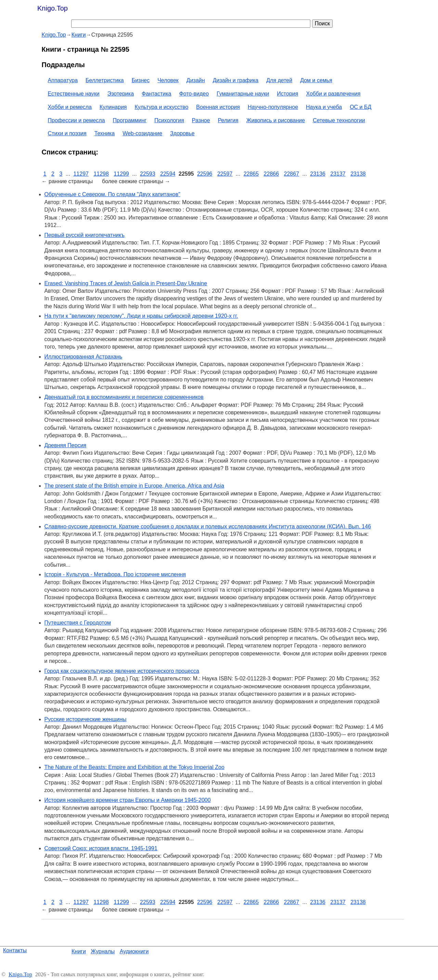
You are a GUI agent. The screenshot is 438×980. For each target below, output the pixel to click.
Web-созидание (142, 133)
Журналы (103, 951)
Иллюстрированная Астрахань (83, 357)
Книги (79, 951)
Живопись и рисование (276, 120)
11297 (81, 174)
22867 (292, 174)
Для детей (279, 80)
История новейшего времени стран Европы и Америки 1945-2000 (128, 800)
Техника (105, 133)
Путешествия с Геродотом (78, 623)
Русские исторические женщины (86, 719)
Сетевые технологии (339, 120)
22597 (225, 174)
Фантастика (156, 94)
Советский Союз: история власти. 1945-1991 (101, 848)
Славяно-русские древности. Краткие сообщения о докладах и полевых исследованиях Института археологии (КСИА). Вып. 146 (208, 526)
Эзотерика (121, 94)
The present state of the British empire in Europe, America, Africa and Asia (134, 486)
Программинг (130, 120)
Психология (169, 120)
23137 (338, 174)
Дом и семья (316, 80)
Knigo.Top (53, 8)
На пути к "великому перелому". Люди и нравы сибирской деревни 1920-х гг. (141, 316)
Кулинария (113, 107)
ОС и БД (360, 107)
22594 (168, 174)
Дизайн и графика (236, 80)
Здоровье (182, 133)
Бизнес (141, 80)
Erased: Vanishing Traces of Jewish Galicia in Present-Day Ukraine (126, 283)
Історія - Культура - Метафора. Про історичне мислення (115, 574)
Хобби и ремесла (70, 107)
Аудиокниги (134, 951)
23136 (318, 174)
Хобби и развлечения (333, 94)
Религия (228, 120)
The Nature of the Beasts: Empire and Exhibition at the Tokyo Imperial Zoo (134, 767)
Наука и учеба (324, 107)
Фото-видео (194, 94)
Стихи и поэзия (67, 133)
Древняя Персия (66, 445)
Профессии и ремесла (76, 120)
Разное (201, 120)
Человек (168, 80)
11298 (101, 174)
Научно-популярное (273, 107)
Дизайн (196, 80)
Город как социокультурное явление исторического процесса (122, 671)
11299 (121, 174)
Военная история (218, 107)
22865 (251, 174)
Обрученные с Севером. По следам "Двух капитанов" (112, 194)
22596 (205, 174)
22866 (272, 174)
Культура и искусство (162, 107)
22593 (148, 174)
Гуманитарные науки (243, 94)
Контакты (15, 950)
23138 (358, 174)
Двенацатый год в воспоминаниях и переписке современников (124, 397)
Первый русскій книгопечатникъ (85, 235)
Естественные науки (74, 94)
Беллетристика (105, 80)
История (287, 94)
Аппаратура (63, 80)
